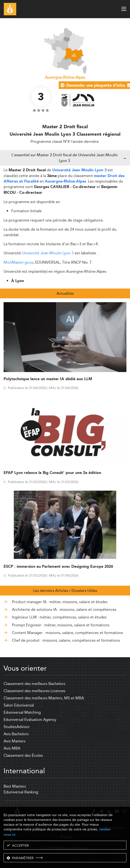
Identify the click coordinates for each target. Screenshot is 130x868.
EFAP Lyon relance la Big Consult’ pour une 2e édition (52, 473)
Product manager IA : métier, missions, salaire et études (60, 602)
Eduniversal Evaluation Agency (30, 720)
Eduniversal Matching (22, 712)
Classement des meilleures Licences (34, 691)
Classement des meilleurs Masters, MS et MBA (44, 698)
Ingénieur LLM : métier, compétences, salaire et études (59, 617)
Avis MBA (12, 748)
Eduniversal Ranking (21, 792)
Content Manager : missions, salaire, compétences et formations (68, 633)
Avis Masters (15, 741)
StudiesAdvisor (17, 727)
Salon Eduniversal (19, 705)
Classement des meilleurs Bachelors (34, 684)
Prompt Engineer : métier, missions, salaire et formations (61, 625)
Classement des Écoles (23, 755)
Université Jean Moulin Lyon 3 (79, 170)
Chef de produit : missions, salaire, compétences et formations (66, 640)
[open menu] (124, 9)
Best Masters (15, 786)
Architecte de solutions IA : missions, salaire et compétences (64, 610)
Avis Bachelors (16, 734)
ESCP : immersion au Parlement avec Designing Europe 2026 (58, 567)
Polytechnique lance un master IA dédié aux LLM (48, 379)
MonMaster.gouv (18, 262)
